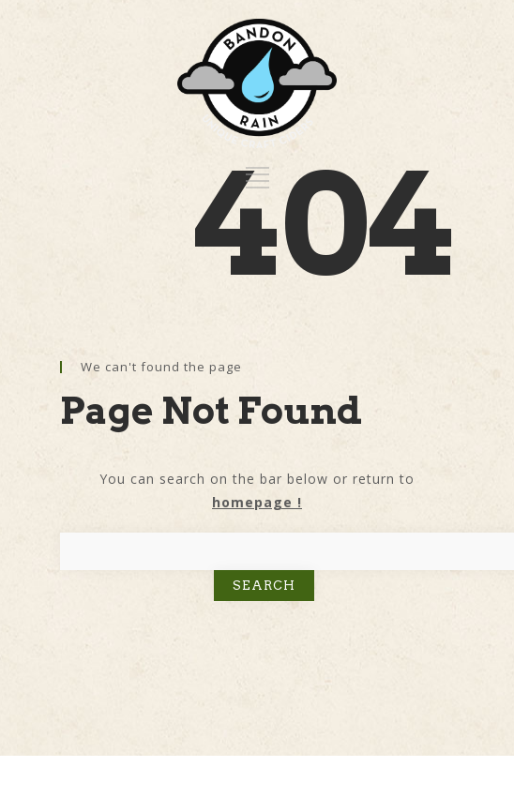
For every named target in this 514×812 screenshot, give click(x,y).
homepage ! (257, 502)
